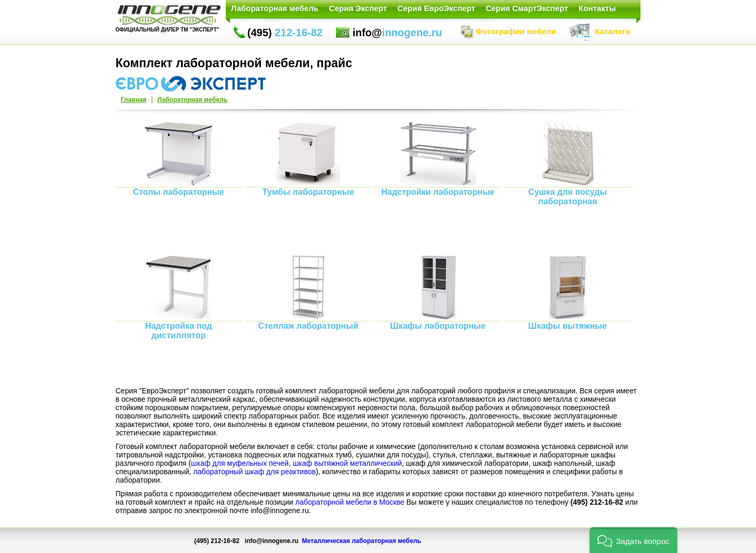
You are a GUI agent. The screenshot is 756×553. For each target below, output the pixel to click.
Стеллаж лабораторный (308, 326)
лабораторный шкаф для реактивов (254, 472)
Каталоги (599, 31)
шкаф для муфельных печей (240, 463)
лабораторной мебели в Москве (350, 502)
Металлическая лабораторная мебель (361, 541)
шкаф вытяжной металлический (348, 463)
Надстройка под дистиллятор (178, 331)
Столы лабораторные (178, 192)
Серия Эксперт (358, 8)
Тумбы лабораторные (308, 192)
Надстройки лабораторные (438, 192)
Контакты (597, 8)
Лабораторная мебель (275, 8)
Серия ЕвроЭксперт (436, 8)
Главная (134, 100)
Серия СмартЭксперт (527, 8)
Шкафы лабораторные (438, 326)
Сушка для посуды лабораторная (568, 197)
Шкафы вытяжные (567, 326)
